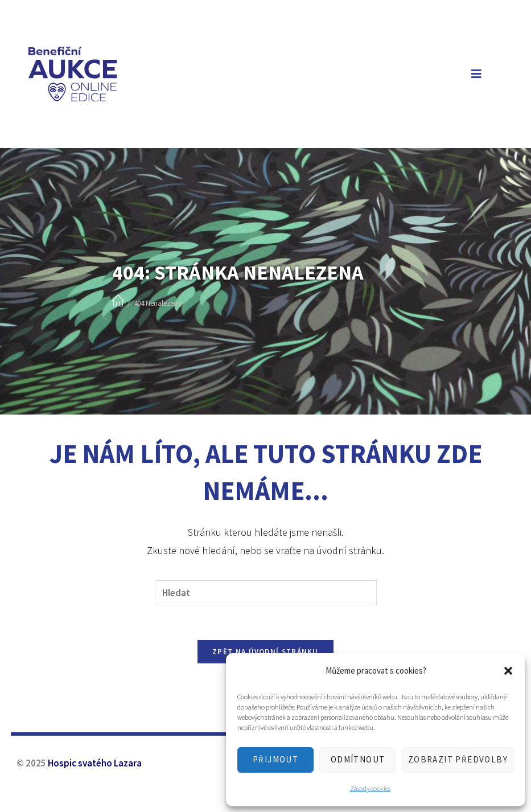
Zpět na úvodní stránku (265, 652)
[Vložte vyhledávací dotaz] (266, 593)
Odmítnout (358, 759)
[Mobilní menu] (474, 74)
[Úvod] (118, 302)
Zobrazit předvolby (458, 759)
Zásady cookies (370, 788)
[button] (508, 671)
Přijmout (275, 759)
